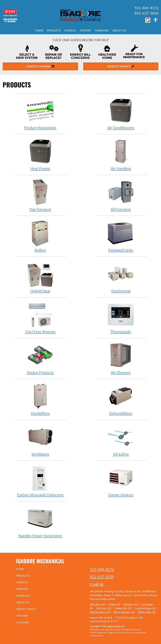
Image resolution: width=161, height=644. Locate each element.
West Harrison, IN (124, 612)
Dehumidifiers (121, 399)
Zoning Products (40, 358)
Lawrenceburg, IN (145, 608)
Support (86, 30)
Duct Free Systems (40, 317)
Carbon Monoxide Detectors (40, 481)
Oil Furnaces (121, 195)
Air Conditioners (121, 113)
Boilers (40, 236)
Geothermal (121, 277)
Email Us (97, 584)
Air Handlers (121, 154)
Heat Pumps (40, 154)
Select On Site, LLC (116, 626)
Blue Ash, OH (98, 604)
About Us (119, 30)
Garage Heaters (121, 481)
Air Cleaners (121, 358)
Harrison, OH (104, 608)
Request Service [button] (121, 66)
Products (54, 30)
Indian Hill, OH (123, 608)
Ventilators (40, 440)
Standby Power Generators (40, 521)
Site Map (27, 616)
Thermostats (121, 317)
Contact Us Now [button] (40, 66)
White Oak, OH (147, 612)
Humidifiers (40, 399)
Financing (102, 30)
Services (70, 30)
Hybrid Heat (40, 277)
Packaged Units (121, 236)
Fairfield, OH (131, 604)
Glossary (28, 622)
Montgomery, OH (100, 612)
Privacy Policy (32, 609)
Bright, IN (114, 604)
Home (39, 30)
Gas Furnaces (40, 195)
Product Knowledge (40, 113)
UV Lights (121, 440)
